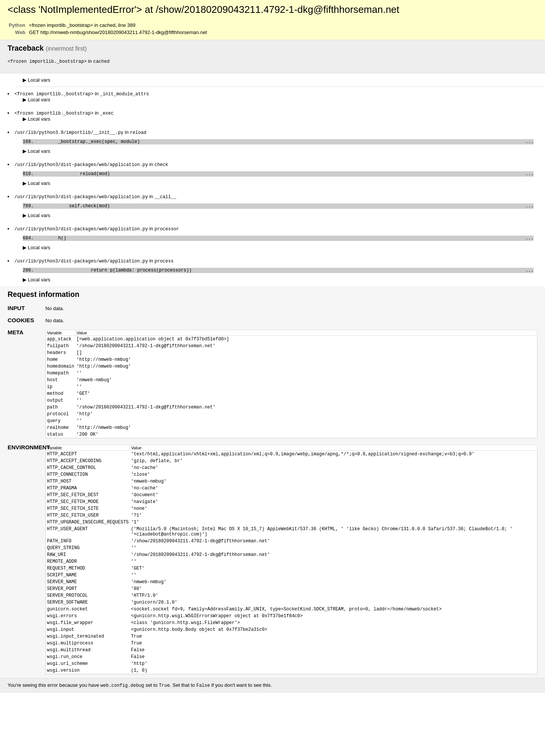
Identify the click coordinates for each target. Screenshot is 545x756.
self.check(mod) (285, 211)
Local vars (37, 80)
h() (285, 245)
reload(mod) (285, 178)
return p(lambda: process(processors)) (285, 279)
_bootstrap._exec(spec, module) (285, 144)
